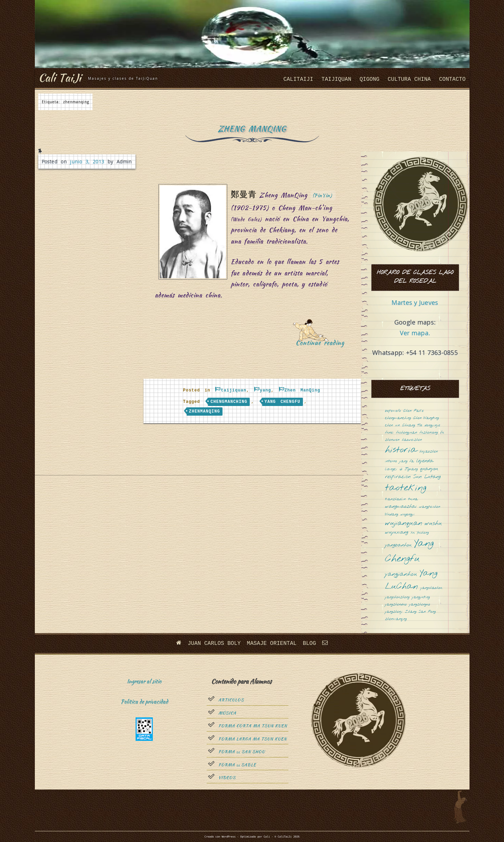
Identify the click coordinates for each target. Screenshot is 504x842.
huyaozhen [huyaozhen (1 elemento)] (429, 452)
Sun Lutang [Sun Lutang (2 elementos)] (427, 477)
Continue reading (323, 345)
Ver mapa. (415, 333)
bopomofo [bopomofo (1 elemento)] (393, 411)
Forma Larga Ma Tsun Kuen (253, 739)
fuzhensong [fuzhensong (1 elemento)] (429, 433)
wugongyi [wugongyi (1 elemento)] (408, 515)
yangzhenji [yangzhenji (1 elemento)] (394, 612)
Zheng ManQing (252, 129)
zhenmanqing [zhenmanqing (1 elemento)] (396, 619)
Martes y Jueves (415, 302)
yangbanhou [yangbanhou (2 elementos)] (398, 545)
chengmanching (229, 402)
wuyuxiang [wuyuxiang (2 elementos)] (397, 533)
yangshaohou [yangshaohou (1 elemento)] (431, 588)
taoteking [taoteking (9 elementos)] (406, 488)
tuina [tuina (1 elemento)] (413, 499)
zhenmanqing (205, 412)
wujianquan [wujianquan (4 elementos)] (404, 524)
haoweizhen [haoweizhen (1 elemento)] (412, 440)
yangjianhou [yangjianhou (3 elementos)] (401, 574)
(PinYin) (323, 195)
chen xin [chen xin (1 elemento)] (392, 425)
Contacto (452, 79)
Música (227, 713)
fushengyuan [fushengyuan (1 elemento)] (407, 433)
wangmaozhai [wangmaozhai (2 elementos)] (401, 507)
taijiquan (336, 79)
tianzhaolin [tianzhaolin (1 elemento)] (395, 499)
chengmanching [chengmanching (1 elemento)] (398, 418)
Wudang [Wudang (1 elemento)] (392, 515)
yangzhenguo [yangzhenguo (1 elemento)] (420, 605)
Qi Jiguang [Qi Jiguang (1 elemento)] (409, 469)
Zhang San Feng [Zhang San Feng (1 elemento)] (420, 612)
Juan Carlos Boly (214, 643)
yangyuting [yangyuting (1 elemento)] (421, 597)
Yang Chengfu (283, 402)
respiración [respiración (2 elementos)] (398, 477)
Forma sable (237, 765)
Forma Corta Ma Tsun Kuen (253, 726)
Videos (227, 778)
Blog (309, 643)
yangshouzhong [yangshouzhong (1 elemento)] (397, 597)
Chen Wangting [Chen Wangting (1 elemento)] (426, 418)
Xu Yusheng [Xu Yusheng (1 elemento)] (420, 533)
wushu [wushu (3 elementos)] (433, 524)
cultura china (409, 79)
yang (265, 390)
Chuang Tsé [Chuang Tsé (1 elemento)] (412, 425)
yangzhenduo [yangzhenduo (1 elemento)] (396, 605)
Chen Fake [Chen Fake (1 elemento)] (413, 411)
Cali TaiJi (60, 78)
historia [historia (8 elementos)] (401, 450)
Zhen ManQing (303, 390)
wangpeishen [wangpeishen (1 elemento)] (430, 507)
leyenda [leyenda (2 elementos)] (425, 461)
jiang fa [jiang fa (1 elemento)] (407, 461)
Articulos (231, 700)
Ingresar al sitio (144, 681)
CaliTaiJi (298, 79)
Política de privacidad (144, 702)
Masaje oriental (272, 643)
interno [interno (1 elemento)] (391, 461)
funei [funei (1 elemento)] (389, 433)
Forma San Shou (242, 752)
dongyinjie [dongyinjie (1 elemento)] (432, 425)
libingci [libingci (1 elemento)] (391, 469)
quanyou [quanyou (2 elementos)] (429, 469)
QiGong (369, 79)
